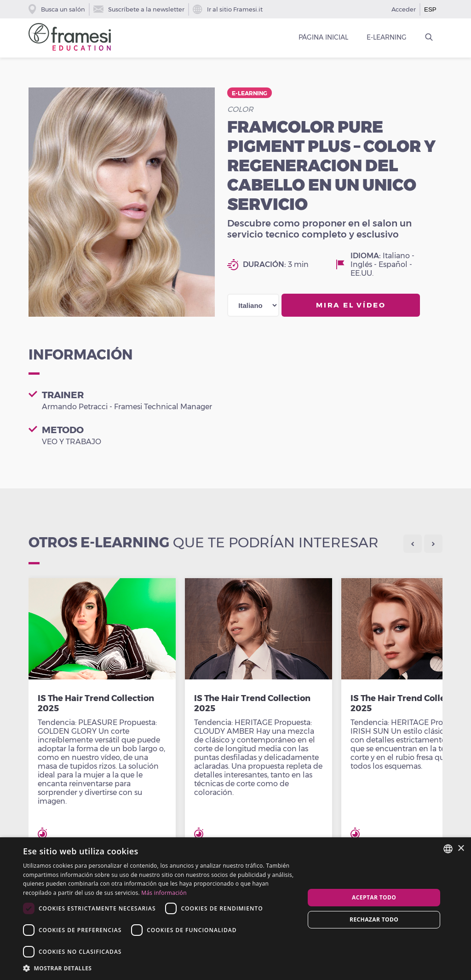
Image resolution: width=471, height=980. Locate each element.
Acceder (404, 9)
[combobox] (448, 849)
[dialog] (235, 909)
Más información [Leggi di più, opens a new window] (164, 893)
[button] (160, 968)
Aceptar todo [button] (374, 897)
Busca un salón (57, 9)
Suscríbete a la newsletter (139, 9)
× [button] (461, 849)
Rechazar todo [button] (374, 919)
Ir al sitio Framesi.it (228, 9)
